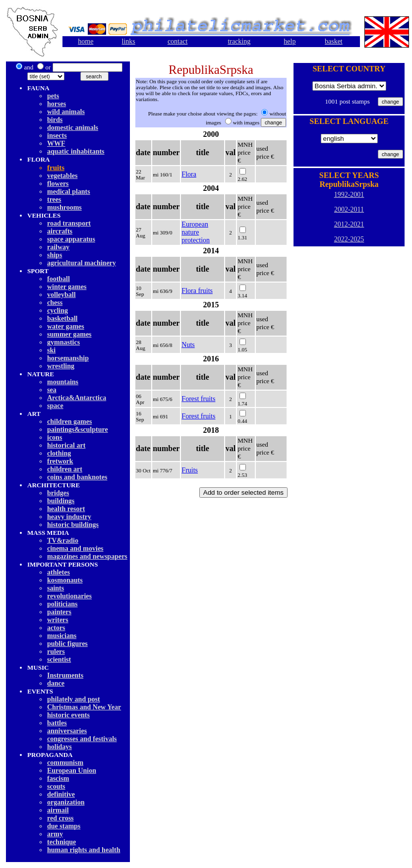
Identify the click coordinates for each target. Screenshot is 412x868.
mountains (63, 382)
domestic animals (73, 128)
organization (66, 802)
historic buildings (73, 525)
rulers (56, 652)
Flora (189, 174)
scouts (56, 786)
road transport (69, 223)
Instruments (65, 675)
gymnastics (63, 342)
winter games (67, 287)
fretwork (60, 461)
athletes (59, 572)
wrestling (61, 366)
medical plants (69, 192)
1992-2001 (349, 195)
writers (58, 620)
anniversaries (67, 731)
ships (55, 255)
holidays (59, 747)
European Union (72, 771)
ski (51, 350)
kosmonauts (65, 580)
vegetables (62, 176)
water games (66, 326)
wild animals (66, 112)
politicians (62, 604)
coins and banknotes (77, 477)
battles (57, 723)
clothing (59, 453)
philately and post (74, 699)
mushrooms (64, 207)
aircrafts (60, 231)
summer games (69, 334)
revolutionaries (69, 596)
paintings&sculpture (78, 430)
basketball (62, 318)
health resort (66, 509)
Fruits (190, 470)
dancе (56, 683)
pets (53, 96)
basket (334, 41)
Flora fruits (197, 291)
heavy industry (69, 517)
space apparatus (71, 239)
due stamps (64, 826)
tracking (239, 41)
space (55, 406)
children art (65, 469)
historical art (66, 445)
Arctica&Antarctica (77, 398)
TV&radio (63, 541)
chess (55, 303)
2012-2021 (349, 224)
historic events (68, 715)
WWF (56, 144)
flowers (58, 184)
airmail (58, 810)
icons (55, 437)
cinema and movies (75, 549)
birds (55, 120)
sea (52, 390)
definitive (61, 794)
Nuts (188, 345)
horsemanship (68, 358)
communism (65, 763)
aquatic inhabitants (76, 151)
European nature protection (196, 232)
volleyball (61, 295)
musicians (62, 636)
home (86, 41)
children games (69, 422)
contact (177, 41)
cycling (58, 311)
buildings (61, 501)
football (59, 279)
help (290, 41)
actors (56, 628)
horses (57, 104)
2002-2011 (349, 209)
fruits (56, 168)
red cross (60, 818)
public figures (67, 644)
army (55, 834)
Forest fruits (198, 399)
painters (59, 612)
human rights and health (84, 850)
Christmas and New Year (84, 707)
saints (56, 588)
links (129, 41)
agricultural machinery (82, 263)
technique (61, 842)
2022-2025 (349, 239)
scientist (59, 660)
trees (54, 200)
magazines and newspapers (87, 556)
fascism (58, 779)
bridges (58, 493)
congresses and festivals (82, 739)
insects (57, 136)
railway (58, 247)
